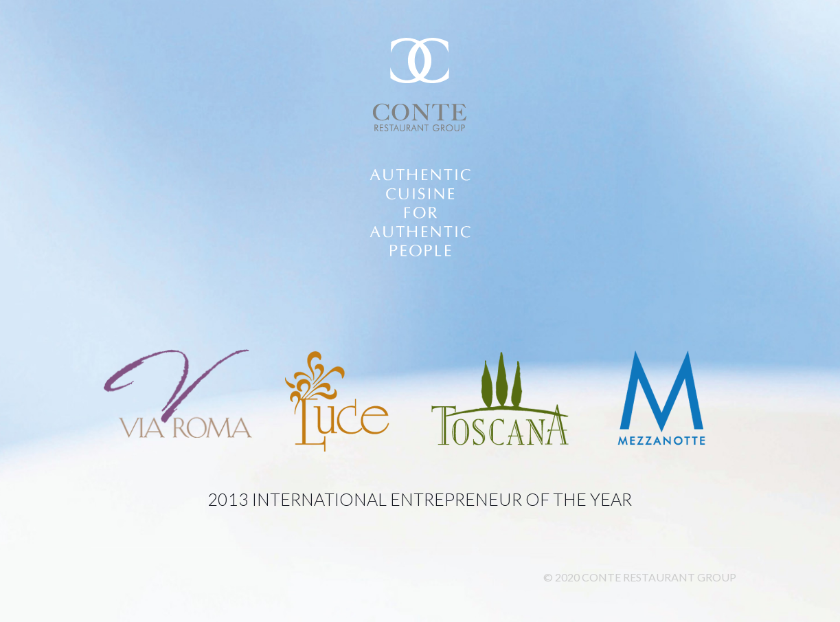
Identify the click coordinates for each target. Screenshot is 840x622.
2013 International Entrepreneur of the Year (420, 499)
